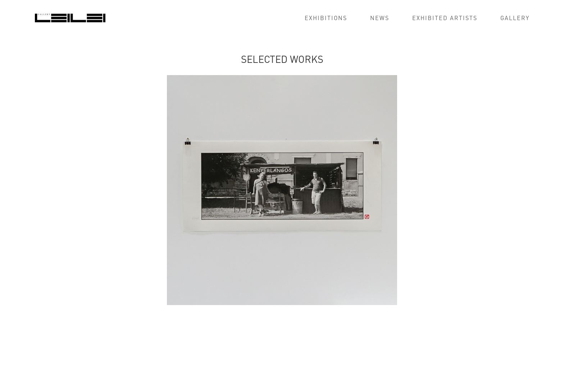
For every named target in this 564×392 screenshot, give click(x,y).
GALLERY (515, 18)
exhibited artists (445, 18)
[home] (70, 17)
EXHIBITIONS (326, 18)
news (380, 18)
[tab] (40, 326)
